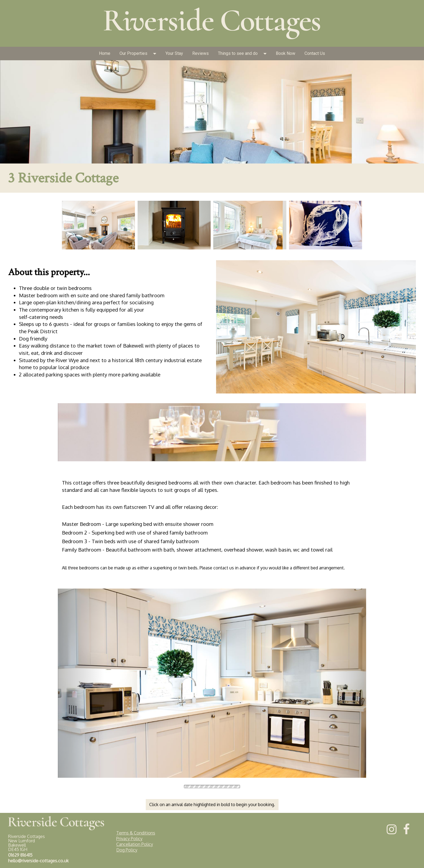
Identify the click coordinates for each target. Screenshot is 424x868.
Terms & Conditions (136, 833)
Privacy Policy (129, 839)
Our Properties (133, 53)
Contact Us (315, 53)
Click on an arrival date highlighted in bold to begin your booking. (212, 804)
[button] (156, 54)
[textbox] (212, 74)
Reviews (201, 53)
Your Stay (174, 53)
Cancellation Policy (135, 844)
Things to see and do (238, 53)
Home (105, 53)
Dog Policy (127, 850)
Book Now (286, 53)
